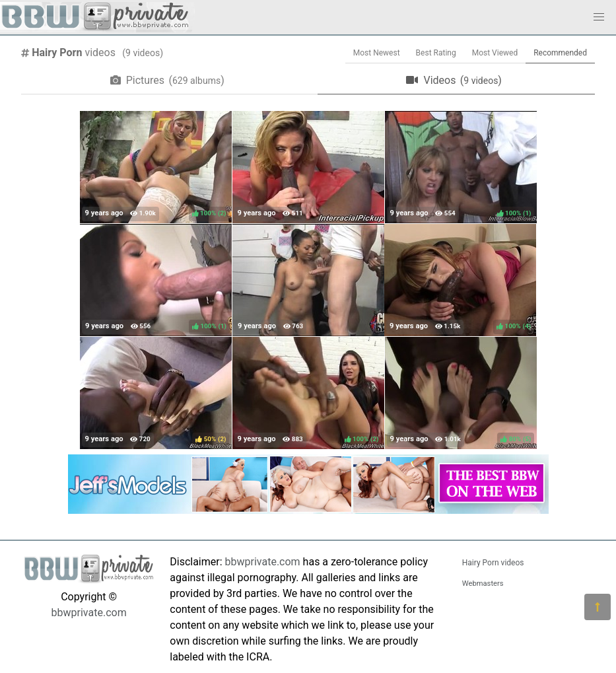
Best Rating (436, 53)
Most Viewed (495, 53)
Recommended (560, 53)
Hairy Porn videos (493, 563)
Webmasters (483, 584)
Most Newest (377, 53)
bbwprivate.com (89, 613)
